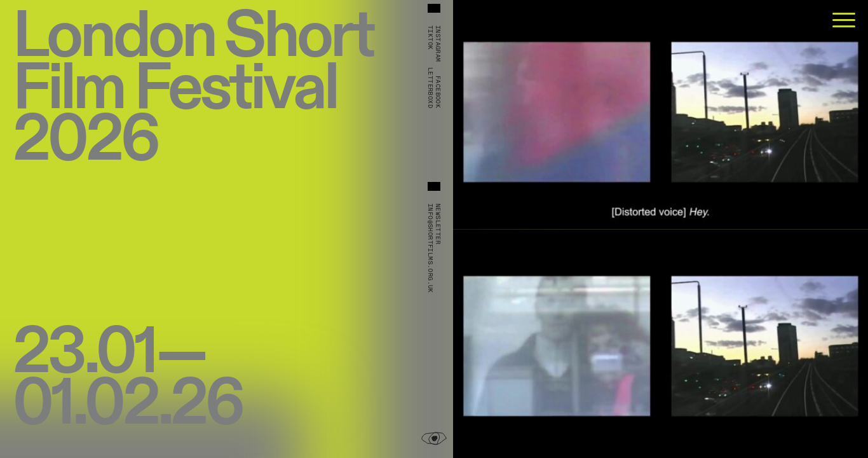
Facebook (438, 92)
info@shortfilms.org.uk (430, 248)
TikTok (430, 38)
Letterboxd (430, 88)
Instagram (438, 44)
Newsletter (438, 224)
